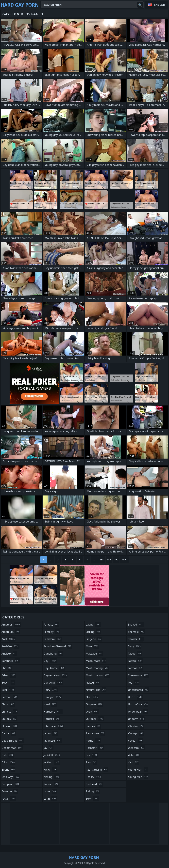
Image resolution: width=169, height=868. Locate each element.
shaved (136, 625)
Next (125, 560)
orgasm (94, 704)
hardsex (52, 719)
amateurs (11, 632)
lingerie (94, 639)
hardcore (53, 712)
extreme (10, 791)
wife (134, 755)
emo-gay (11, 777)
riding (93, 791)
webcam (137, 748)
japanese (53, 741)
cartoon (10, 697)
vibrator (136, 726)
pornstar (95, 748)
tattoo (136, 661)
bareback (11, 661)
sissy (135, 646)
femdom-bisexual (58, 646)
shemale (137, 632)
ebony (8, 770)
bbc (7, 668)
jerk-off (52, 755)
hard (51, 704)
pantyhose (95, 733)
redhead (94, 784)
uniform (136, 719)
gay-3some (54, 668)
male (93, 646)
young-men (138, 777)
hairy (51, 690)
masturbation (98, 675)
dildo (8, 762)
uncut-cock (138, 704)
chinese (9, 712)
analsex (9, 654)
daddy (9, 733)
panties (93, 726)
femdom (53, 639)
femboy (52, 632)
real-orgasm (97, 770)
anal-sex (10, 646)
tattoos (136, 668)
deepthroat (12, 748)
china (8, 704)
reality (94, 777)
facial (9, 799)
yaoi (134, 762)
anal (8, 639)
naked (93, 683)
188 (102, 560)
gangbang (53, 654)
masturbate (96, 661)
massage (94, 654)
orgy (93, 712)
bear (8, 690)
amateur (11, 625)
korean (51, 784)
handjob (53, 697)
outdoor (95, 719)
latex (50, 791)
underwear (138, 712)
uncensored (139, 690)
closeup (10, 726)
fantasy (52, 625)
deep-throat (13, 741)
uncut (135, 697)
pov (92, 755)
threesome (139, 675)
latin (51, 799)
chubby (9, 719)
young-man (138, 770)
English (160, 5)
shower (136, 639)
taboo (135, 654)
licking (93, 632)
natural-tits (96, 690)
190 (116, 560)
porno (93, 741)
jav (49, 748)
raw (92, 762)
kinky (50, 770)
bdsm (9, 675)
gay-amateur (56, 675)
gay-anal (54, 683)
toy (134, 683)
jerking (52, 762)
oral (92, 697)
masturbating (97, 668)
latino (93, 625)
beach (8, 683)
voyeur (135, 741)
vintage (136, 733)
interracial (54, 726)
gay (50, 661)
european (11, 784)
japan (51, 733)
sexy (92, 799)
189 (109, 560)
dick (8, 755)
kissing (52, 777)
